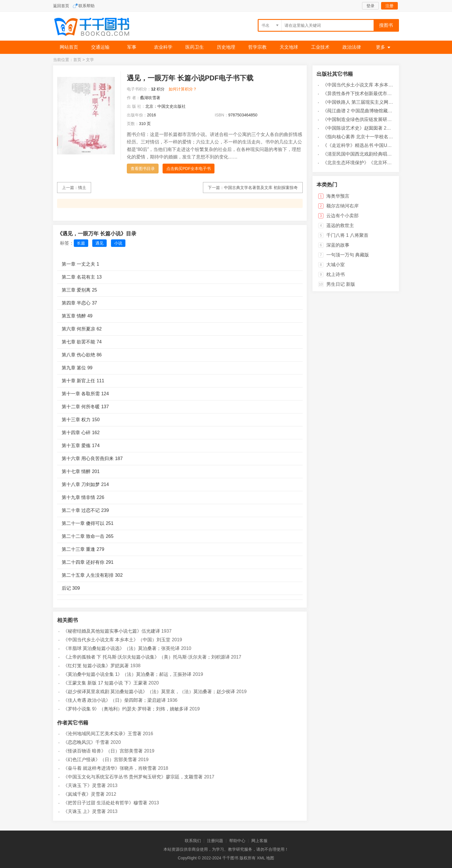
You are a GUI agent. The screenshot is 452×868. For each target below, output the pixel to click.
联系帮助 (86, 6)
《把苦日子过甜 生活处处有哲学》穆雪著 (105, 803)
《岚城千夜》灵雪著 (84, 794)
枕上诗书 (336, 274)
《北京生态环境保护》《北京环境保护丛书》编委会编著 (380, 163)
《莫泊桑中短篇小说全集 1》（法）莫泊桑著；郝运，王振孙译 (127, 674)
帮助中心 (237, 841)
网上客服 (259, 841)
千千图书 (96, 28)
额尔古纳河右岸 (342, 206)
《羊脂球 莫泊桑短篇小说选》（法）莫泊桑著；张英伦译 (121, 648)
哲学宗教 (257, 47)
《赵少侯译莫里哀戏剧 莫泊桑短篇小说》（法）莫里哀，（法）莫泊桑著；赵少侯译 (149, 692)
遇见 (99, 243)
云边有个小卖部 (342, 216)
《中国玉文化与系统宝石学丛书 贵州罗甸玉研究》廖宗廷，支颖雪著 (133, 777)
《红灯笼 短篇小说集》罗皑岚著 (96, 666)
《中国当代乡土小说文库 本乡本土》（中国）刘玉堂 (117, 640)
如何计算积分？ (183, 89)
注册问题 (215, 841)
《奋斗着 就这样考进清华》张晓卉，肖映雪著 (110, 768)
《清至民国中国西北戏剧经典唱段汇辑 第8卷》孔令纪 (377, 154)
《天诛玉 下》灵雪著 (84, 785)
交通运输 (100, 47)
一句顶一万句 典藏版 (348, 255)
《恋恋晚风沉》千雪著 (86, 742)
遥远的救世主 (340, 225)
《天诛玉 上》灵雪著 (84, 811)
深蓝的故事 (338, 245)
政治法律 (352, 47)
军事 (132, 47)
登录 (370, 6)
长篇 (81, 243)
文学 (90, 60)
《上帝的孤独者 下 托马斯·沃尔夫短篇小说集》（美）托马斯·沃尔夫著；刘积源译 (146, 657)
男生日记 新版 (341, 284)
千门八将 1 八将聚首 (347, 235)
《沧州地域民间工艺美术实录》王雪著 (102, 734)
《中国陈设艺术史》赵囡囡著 (353, 128)
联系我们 (193, 841)
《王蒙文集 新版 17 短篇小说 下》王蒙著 (105, 683)
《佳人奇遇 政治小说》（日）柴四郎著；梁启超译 (114, 700)
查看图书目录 (143, 169)
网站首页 (69, 47)
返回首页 (61, 6)
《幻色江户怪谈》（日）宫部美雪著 (100, 760)
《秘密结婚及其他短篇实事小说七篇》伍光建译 (112, 631)
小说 (118, 243)
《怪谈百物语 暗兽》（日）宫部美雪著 (103, 751)
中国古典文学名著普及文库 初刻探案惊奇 (261, 188)
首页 (77, 60)
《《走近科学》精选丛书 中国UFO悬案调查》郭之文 (376, 145)
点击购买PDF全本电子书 (189, 169)
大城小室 (336, 265)
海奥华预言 (338, 196)
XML (261, 858)
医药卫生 (195, 47)
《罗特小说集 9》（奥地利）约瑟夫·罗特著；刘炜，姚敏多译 (126, 709)
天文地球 (289, 47)
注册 (389, 6)
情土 (82, 188)
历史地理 (226, 47)
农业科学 (163, 47)
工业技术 (320, 47)
